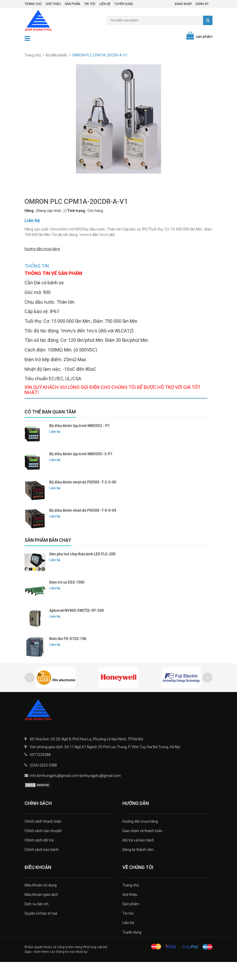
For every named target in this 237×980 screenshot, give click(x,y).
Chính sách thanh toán (43, 839)
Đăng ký (202, 4)
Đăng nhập (183, 4)
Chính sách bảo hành (42, 868)
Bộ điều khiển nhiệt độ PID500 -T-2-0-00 (83, 500)
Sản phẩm (72, 4)
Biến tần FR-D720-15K (68, 657)
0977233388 (40, 773)
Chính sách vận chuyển (43, 849)
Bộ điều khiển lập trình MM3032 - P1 (79, 444)
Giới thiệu (53, 4)
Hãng (29, 211)
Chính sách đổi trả (39, 858)
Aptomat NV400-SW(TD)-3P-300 (76, 629)
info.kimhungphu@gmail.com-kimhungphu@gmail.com (75, 794)
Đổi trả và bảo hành (138, 858)
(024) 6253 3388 (43, 783)
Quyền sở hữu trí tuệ (41, 931)
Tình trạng (76, 211)
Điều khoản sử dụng (41, 903)
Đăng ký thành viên (138, 868)
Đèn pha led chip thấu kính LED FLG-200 (82, 572)
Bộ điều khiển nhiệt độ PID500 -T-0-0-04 (83, 528)
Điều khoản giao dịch (41, 913)
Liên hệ (105, 4)
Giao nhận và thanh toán (142, 849)
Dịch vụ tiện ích (37, 922)
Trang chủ (33, 4)
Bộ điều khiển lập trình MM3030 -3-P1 (81, 472)
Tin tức (90, 4)
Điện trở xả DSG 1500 (67, 600)
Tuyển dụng (124, 4)
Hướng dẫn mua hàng (42, 249)
